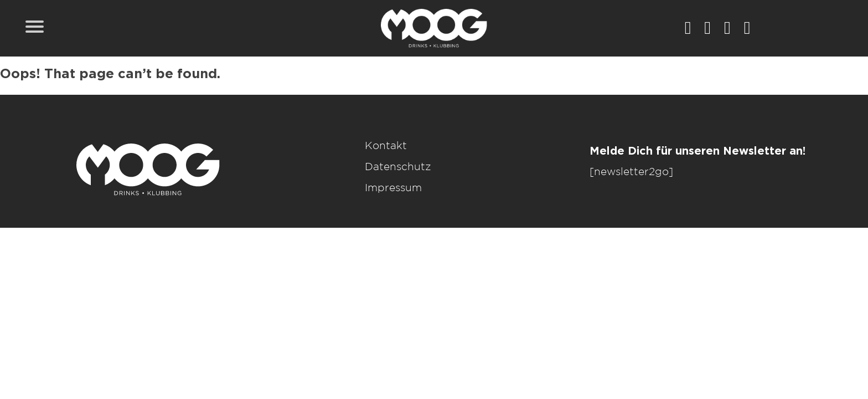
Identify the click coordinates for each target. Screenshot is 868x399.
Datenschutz (398, 167)
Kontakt (386, 146)
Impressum (393, 188)
